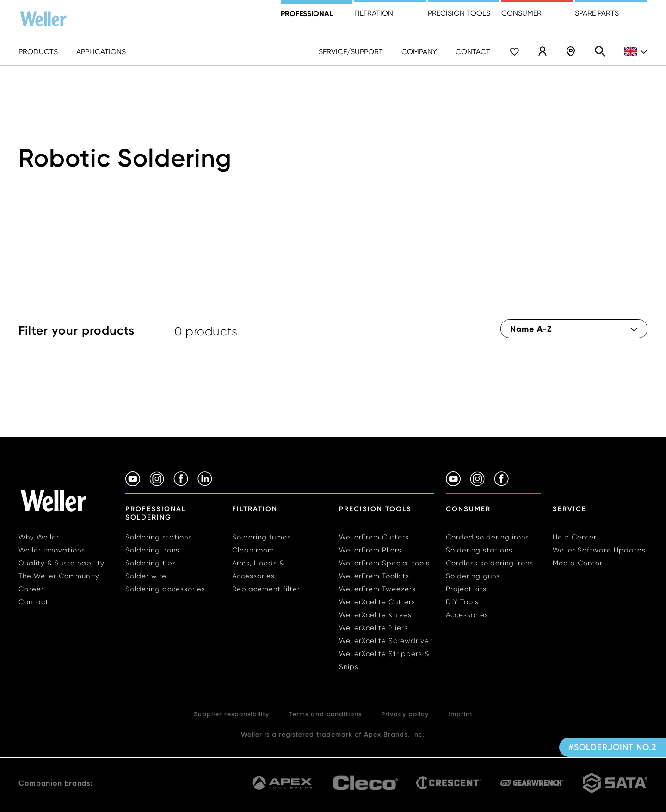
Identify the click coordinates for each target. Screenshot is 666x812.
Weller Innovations (52, 550)
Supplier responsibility (231, 714)
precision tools (459, 13)
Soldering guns (473, 576)
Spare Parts (597, 13)
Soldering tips (151, 563)
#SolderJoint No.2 (613, 747)
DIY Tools (462, 602)
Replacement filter (266, 589)
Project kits (466, 589)
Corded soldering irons (487, 537)
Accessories (467, 615)
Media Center (578, 563)
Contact (473, 52)
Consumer (521, 13)
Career (31, 589)
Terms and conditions (325, 714)
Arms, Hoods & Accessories (258, 570)
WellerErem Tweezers (377, 589)
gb (636, 52)
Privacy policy (405, 714)
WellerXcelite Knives (375, 615)
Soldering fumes (262, 537)
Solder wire (146, 576)
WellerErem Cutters (374, 537)
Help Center (575, 537)
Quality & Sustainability (62, 563)
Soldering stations (159, 537)
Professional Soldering (156, 513)
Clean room (253, 550)
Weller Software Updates (599, 550)
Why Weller (39, 537)
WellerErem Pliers (370, 550)
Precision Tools (375, 509)
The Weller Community (59, 576)
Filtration (374, 13)
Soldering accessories (165, 589)
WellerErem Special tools (384, 563)
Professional (307, 13)
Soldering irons (152, 550)
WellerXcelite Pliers (373, 628)
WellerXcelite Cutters (377, 602)
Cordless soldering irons (490, 563)
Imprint (460, 714)
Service (570, 509)
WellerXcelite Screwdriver (385, 641)
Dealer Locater (571, 51)
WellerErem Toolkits (374, 576)
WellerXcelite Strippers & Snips (384, 660)
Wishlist (514, 51)
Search (600, 51)
